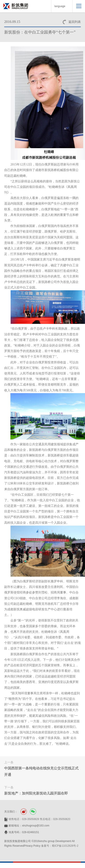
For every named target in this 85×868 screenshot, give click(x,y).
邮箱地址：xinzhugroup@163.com (29, 826)
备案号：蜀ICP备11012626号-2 (60, 846)
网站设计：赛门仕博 (16, 851)
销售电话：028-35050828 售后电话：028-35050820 (39, 819)
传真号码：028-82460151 (24, 832)
